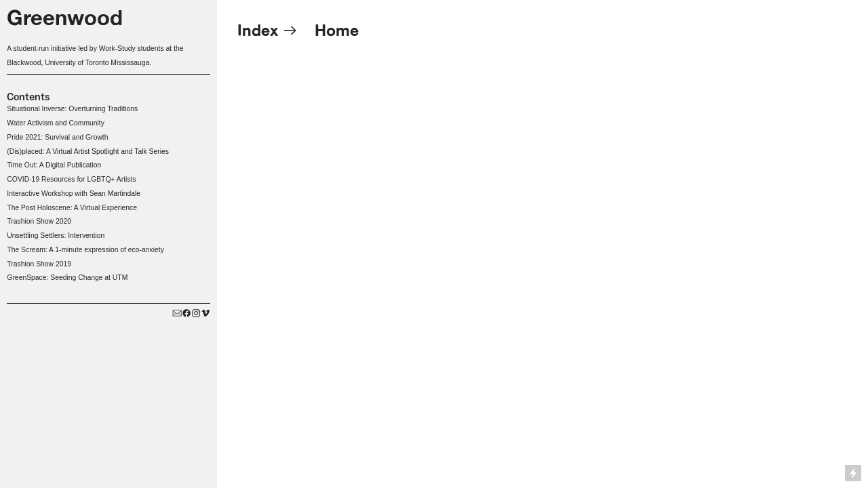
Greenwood (65, 17)
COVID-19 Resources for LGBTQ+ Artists (71, 179)
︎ (177, 313)
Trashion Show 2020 (39, 221)
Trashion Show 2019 (39, 264)
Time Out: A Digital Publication (54, 165)
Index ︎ (270, 30)
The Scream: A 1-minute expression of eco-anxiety (85, 250)
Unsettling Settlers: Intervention (56, 236)
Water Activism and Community (56, 123)
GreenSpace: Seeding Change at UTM (67, 278)
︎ (186, 313)
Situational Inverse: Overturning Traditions (72, 109)
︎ (205, 313)
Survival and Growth (77, 137)
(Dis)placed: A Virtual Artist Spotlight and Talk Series (88, 151)
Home (337, 30)
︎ (196, 313)
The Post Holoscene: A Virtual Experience (72, 208)
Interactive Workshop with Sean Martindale (74, 194)
